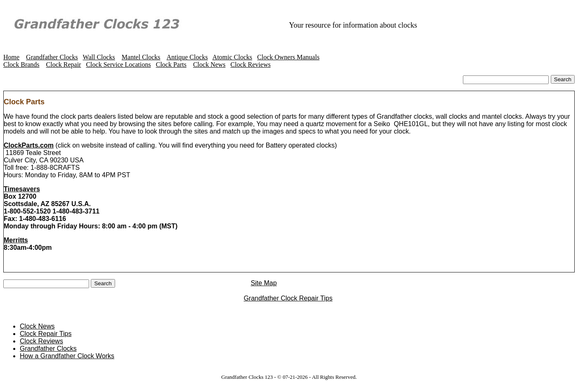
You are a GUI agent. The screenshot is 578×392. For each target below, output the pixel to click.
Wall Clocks (99, 57)
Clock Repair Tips (46, 335)
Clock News (209, 65)
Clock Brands (21, 65)
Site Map (284, 285)
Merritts (16, 241)
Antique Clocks (187, 57)
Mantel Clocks (141, 57)
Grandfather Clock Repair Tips (288, 300)
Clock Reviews (251, 65)
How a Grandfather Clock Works (67, 358)
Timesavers (22, 190)
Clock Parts (171, 65)
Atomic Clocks (232, 57)
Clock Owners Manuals (288, 57)
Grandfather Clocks (52, 57)
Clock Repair (64, 65)
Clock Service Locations (118, 65)
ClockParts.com (29, 146)
